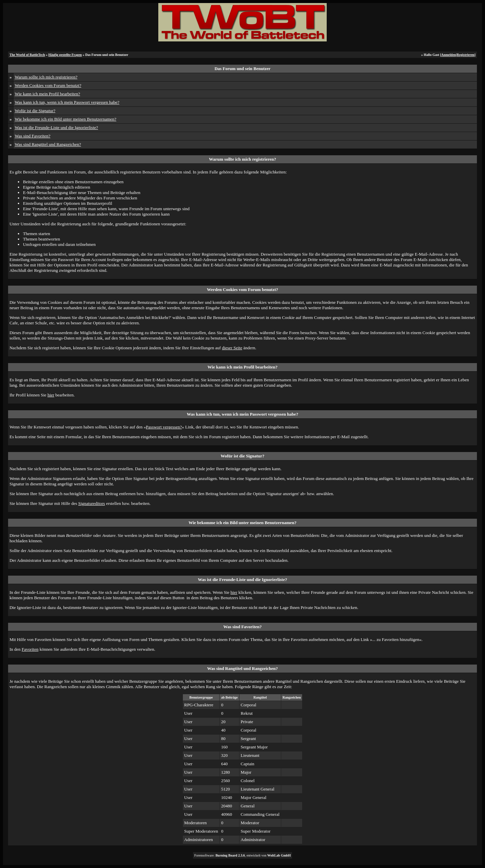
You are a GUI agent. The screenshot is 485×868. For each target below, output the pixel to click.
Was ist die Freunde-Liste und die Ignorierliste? (56, 127)
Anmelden (449, 55)
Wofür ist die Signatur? (35, 111)
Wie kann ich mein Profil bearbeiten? (47, 94)
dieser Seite (232, 348)
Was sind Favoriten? (33, 136)
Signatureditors (91, 503)
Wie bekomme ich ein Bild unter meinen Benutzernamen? (66, 119)
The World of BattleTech (27, 55)
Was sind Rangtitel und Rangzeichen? (48, 144)
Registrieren (466, 55)
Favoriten (30, 649)
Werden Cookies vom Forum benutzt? (48, 85)
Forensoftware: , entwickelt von (243, 855)
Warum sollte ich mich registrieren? (46, 77)
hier (51, 395)
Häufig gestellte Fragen (65, 55)
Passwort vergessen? (164, 427)
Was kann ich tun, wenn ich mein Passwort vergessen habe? (67, 102)
